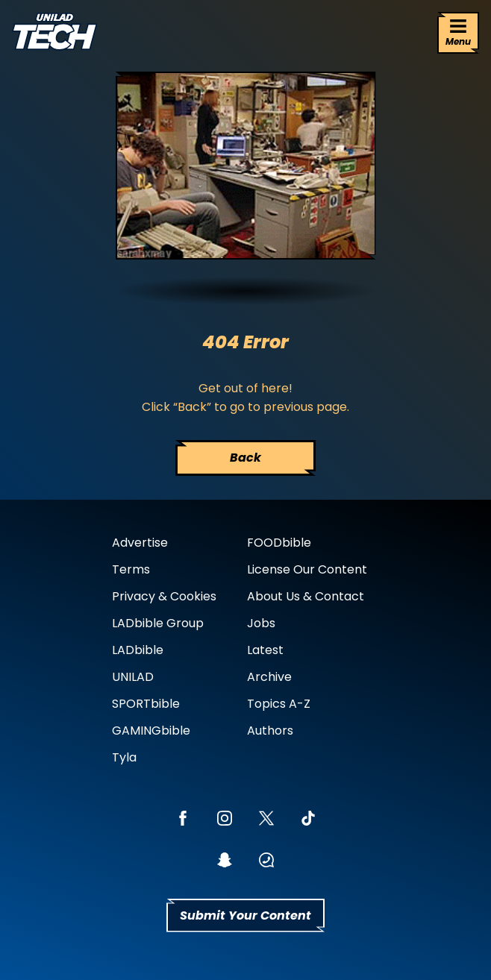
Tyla (124, 757)
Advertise (140, 543)
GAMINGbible (151, 731)
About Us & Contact (306, 596)
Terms (131, 569)
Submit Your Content (245, 915)
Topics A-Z (279, 704)
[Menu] (458, 33)
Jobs (261, 623)
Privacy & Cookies (164, 596)
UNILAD (133, 677)
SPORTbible (146, 704)
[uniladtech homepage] (54, 33)
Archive (269, 677)
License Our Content (307, 569)
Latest (265, 650)
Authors (270, 731)
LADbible (138, 650)
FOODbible (279, 543)
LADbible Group (158, 623)
